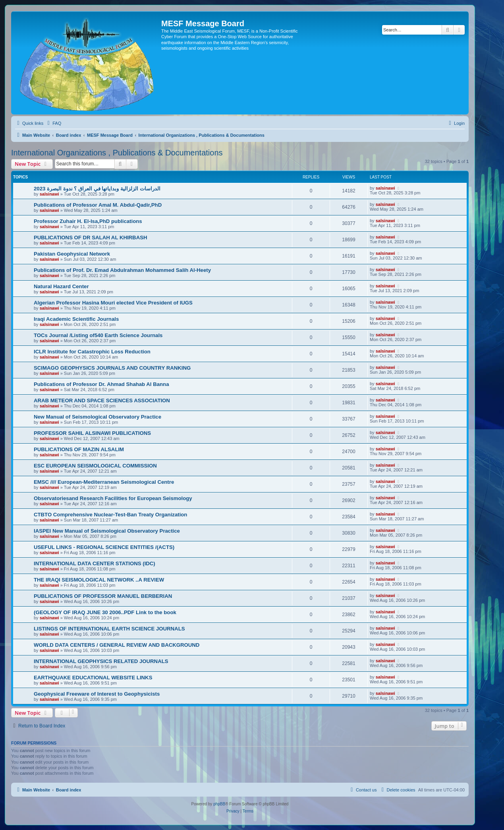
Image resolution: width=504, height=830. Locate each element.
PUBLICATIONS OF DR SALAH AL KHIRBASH (90, 238)
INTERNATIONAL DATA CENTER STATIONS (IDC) (95, 563)
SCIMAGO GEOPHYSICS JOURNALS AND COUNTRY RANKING (112, 368)
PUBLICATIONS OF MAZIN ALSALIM (79, 449)
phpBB (219, 804)
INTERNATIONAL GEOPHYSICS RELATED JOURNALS (101, 661)
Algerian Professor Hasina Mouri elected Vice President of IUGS (113, 303)
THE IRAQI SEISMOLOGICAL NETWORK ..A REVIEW (99, 580)
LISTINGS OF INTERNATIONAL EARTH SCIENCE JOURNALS (109, 629)
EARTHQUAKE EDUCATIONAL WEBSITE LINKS (93, 678)
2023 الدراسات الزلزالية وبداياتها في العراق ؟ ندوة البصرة (97, 189)
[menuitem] (53, 123)
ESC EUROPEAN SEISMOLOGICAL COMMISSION (95, 466)
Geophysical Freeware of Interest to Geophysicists (97, 694)
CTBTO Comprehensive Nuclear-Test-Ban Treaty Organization (110, 515)
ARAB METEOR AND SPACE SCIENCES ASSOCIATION (102, 400)
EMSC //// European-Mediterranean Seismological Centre (104, 482)
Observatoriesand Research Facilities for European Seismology (113, 498)
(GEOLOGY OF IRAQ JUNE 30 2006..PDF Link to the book (105, 612)
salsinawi (49, 194)
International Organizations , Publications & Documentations (117, 153)
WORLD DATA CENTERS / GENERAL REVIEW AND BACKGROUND (117, 645)
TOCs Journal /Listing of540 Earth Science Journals (98, 335)
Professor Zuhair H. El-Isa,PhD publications (88, 221)
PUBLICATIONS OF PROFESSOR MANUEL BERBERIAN (103, 596)
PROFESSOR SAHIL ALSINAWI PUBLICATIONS (92, 433)
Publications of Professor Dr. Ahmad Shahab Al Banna (101, 384)
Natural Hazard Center (61, 286)
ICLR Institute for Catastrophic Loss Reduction (92, 352)
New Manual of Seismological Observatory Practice (98, 417)
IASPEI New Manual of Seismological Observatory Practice (107, 531)
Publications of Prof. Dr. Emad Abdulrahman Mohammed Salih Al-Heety (122, 270)
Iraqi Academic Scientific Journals (76, 319)
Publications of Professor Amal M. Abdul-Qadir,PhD (98, 205)
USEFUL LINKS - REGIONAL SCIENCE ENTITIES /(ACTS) (104, 547)
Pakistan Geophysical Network (72, 254)
